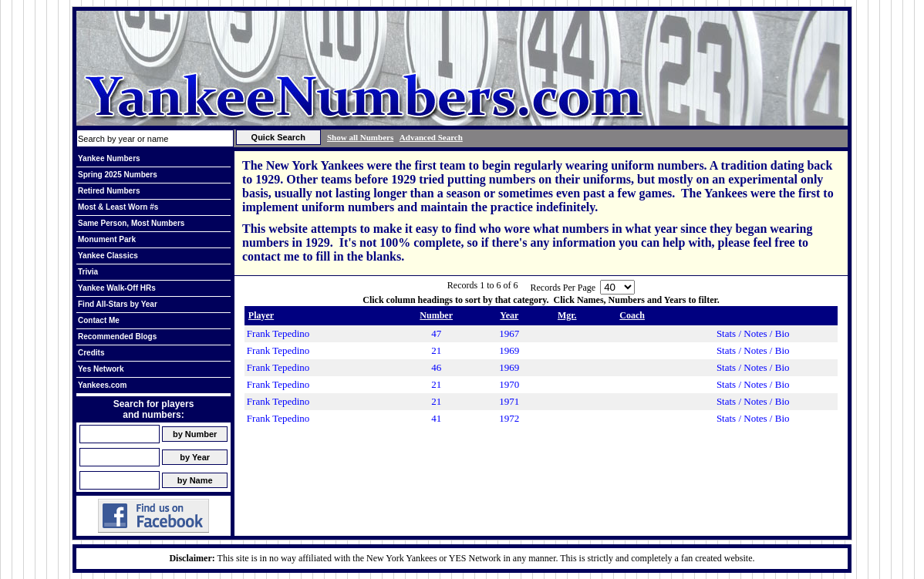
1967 (509, 333)
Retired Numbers (109, 191)
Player (261, 315)
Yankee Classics (108, 256)
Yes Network (101, 369)
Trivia (88, 272)
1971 (509, 401)
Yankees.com (102, 385)
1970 (509, 384)
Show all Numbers (360, 137)
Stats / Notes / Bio (753, 333)
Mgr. (567, 315)
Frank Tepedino (278, 333)
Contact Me (99, 320)
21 (436, 350)
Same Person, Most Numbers (131, 223)
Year (509, 315)
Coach (632, 315)
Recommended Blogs (117, 337)
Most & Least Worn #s (118, 207)
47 (436, 333)
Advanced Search (431, 137)
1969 (509, 350)
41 (436, 418)
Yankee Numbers (109, 158)
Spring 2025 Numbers (118, 175)
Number (436, 315)
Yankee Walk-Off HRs (117, 288)
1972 (509, 418)
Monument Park (107, 239)
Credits (91, 353)
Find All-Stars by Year (118, 304)
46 (436, 367)
